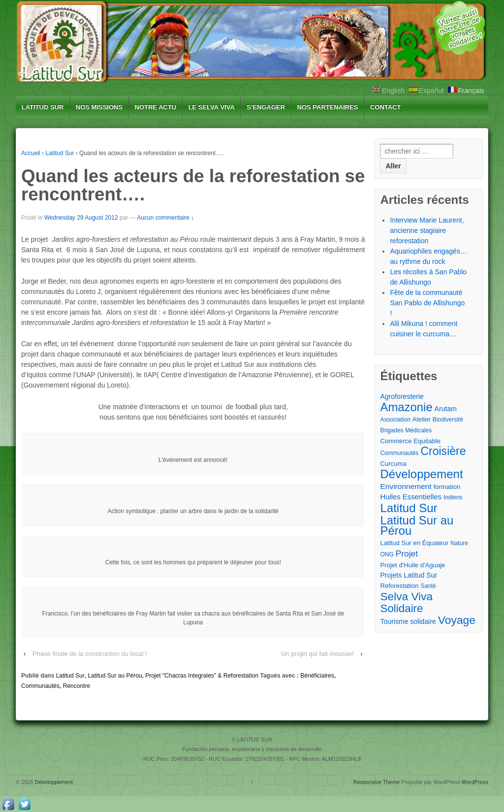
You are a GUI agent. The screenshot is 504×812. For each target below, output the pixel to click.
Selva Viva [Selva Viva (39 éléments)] (406, 597)
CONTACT (386, 107)
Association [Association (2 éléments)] (395, 420)
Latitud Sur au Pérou (115, 676)
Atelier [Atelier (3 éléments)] (422, 419)
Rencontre (77, 686)
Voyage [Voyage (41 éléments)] (457, 620)
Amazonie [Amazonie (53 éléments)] (406, 407)
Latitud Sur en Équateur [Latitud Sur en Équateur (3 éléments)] (414, 543)
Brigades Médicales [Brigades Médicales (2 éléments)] (406, 430)
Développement (53, 782)
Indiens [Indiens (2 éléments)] (453, 497)
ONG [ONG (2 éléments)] (387, 554)
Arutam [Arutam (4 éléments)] (446, 409)
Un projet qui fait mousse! (317, 654)
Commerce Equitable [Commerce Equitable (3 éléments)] (410, 441)
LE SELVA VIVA (212, 107)
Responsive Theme (376, 782)
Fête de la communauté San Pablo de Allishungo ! (427, 303)
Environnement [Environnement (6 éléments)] (406, 486)
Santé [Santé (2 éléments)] (428, 586)
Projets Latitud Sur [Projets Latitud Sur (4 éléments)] (409, 575)
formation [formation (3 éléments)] (447, 487)
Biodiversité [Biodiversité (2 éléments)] (448, 420)
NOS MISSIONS (99, 107)
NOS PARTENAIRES (328, 107)
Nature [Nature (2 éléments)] (459, 543)
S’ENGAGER (266, 107)
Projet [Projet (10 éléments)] (407, 553)
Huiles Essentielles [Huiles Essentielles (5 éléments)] (411, 497)
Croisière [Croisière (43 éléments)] (443, 451)
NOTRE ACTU (156, 107)
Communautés (40, 686)
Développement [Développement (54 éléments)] (421, 474)
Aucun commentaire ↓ (165, 218)
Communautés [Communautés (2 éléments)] (399, 453)
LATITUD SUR (43, 107)
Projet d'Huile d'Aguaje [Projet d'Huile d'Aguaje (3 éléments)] (412, 565)
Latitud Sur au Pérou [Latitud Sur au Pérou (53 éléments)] (417, 525)
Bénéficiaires (317, 676)
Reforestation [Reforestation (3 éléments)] (399, 586)
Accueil (31, 153)
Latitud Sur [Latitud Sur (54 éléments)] (409, 508)
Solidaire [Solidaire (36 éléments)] (401, 608)
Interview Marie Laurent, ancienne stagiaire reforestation (427, 230)
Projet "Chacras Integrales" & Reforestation (202, 676)
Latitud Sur (60, 153)
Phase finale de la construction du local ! (90, 654)
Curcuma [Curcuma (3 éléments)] (393, 464)
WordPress (475, 782)
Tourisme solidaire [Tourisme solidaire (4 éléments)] (408, 621)
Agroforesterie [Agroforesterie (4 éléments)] (402, 396)
